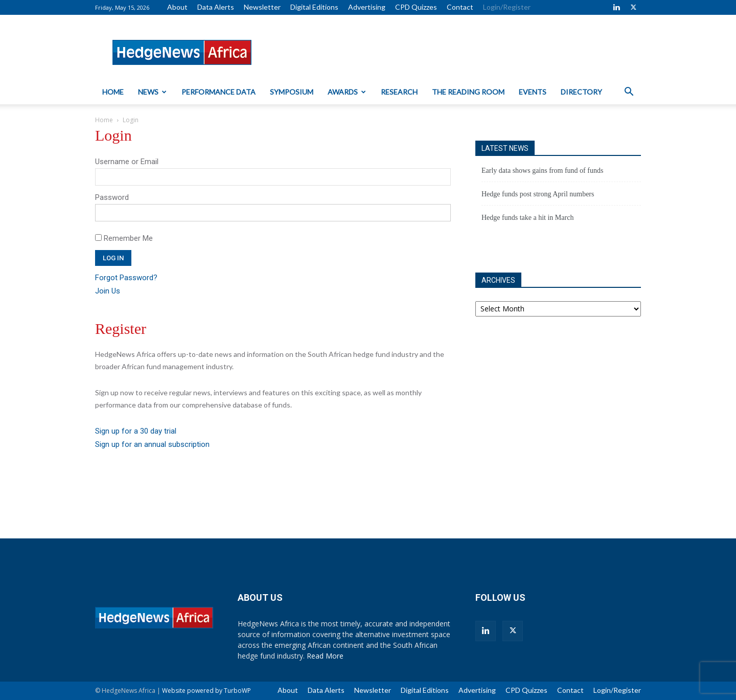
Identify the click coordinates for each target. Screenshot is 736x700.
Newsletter (262, 7)
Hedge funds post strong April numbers (538, 194)
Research (399, 92)
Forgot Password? (126, 278)
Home (113, 92)
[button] (629, 93)
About (177, 7)
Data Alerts (216, 7)
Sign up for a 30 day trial (136, 431)
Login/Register (507, 7)
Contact (460, 7)
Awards (347, 92)
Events (533, 92)
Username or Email (127, 162)
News (152, 92)
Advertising (367, 7)
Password (112, 197)
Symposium (292, 92)
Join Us (108, 291)
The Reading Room (468, 92)
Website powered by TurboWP (206, 691)
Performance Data (218, 92)
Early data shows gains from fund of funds (542, 171)
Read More (325, 656)
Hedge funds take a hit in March (527, 218)
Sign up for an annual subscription (152, 444)
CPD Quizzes (416, 7)
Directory (581, 92)
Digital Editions (314, 7)
